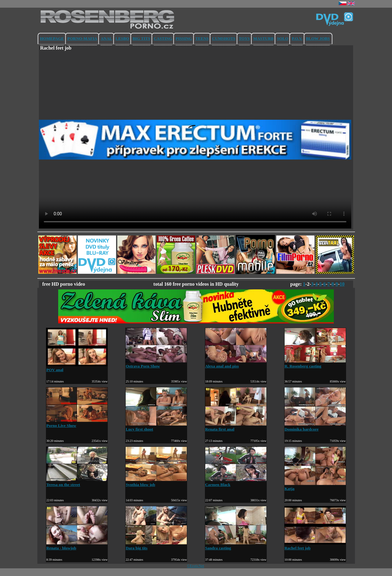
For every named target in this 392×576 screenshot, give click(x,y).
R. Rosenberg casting (315, 364)
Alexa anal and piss (236, 364)
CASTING (163, 38)
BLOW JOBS (318, 38)
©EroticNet (196, 566)
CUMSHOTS (224, 38)
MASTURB (264, 38)
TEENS (202, 38)
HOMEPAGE (52, 38)
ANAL (106, 38)
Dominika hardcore (315, 427)
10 (342, 284)
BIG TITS (141, 38)
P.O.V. (297, 38)
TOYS (244, 38)
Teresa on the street (77, 482)
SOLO (283, 38)
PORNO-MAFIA (82, 38)
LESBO (122, 38)
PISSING (184, 38)
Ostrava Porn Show (156, 364)
